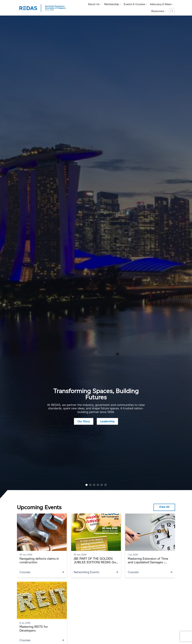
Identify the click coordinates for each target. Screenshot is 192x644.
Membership (113, 4)
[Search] (172, 11)
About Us (95, 4)
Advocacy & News (162, 4)
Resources (159, 11)
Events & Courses (135, 4)
